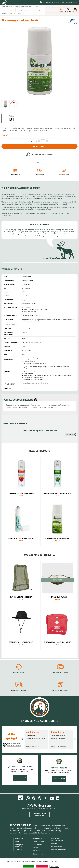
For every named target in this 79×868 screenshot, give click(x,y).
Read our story (43, 833)
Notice (12, 116)
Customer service (19, 672)
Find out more (20, 778)
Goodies (36, 848)
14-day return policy (64, 174)
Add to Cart (41, 146)
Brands (17, 842)
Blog (21, 798)
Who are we (19, 839)
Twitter (46, 798)
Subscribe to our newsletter (39, 814)
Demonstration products (38, 855)
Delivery (54, 843)
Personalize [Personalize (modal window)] (54, 866)
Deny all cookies (42, 866)
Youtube (52, 798)
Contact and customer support (57, 839)
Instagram (28, 798)
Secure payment (57, 847)
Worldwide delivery (39, 174)
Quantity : (34, 141)
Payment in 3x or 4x (15, 174)
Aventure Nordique (20, 825)
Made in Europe (38, 842)
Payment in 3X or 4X (60, 672)
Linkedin (58, 798)
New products (38, 839)
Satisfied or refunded (58, 850)
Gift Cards (36, 851)
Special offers (38, 845)
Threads (40, 798)
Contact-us (18, 850)
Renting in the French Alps (20, 846)
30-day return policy (60, 690)
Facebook (34, 798)
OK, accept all (29, 866)
